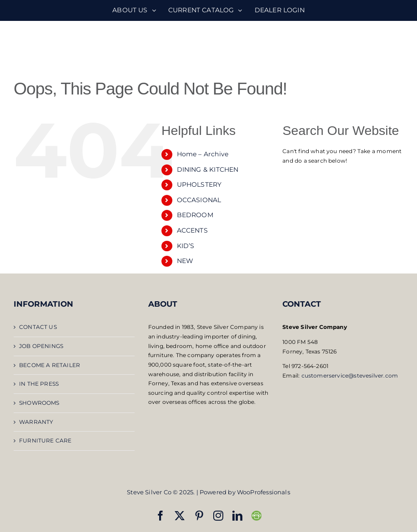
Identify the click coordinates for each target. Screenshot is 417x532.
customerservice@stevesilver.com (350, 375)
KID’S (186, 246)
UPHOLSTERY (199, 184)
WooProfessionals (264, 492)
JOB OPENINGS (41, 346)
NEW (185, 261)
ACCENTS (192, 230)
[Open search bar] (343, 178)
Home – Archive (203, 154)
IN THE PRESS (39, 384)
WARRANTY (36, 422)
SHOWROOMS (39, 403)
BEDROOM (195, 215)
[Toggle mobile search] (380, 46)
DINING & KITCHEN (208, 169)
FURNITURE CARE (45, 440)
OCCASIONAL (199, 200)
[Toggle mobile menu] (399, 46)
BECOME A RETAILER (50, 365)
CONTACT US (38, 327)
